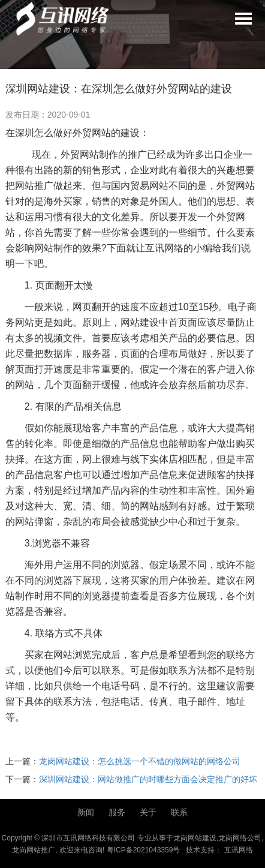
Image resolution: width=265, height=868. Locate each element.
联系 (179, 812)
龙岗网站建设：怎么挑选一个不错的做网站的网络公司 (140, 761)
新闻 (86, 812)
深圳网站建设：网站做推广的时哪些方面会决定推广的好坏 (148, 779)
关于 (148, 812)
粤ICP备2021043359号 (144, 850)
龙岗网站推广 (34, 850)
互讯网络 (239, 850)
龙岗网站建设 (195, 838)
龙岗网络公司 (240, 838)
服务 (117, 812)
